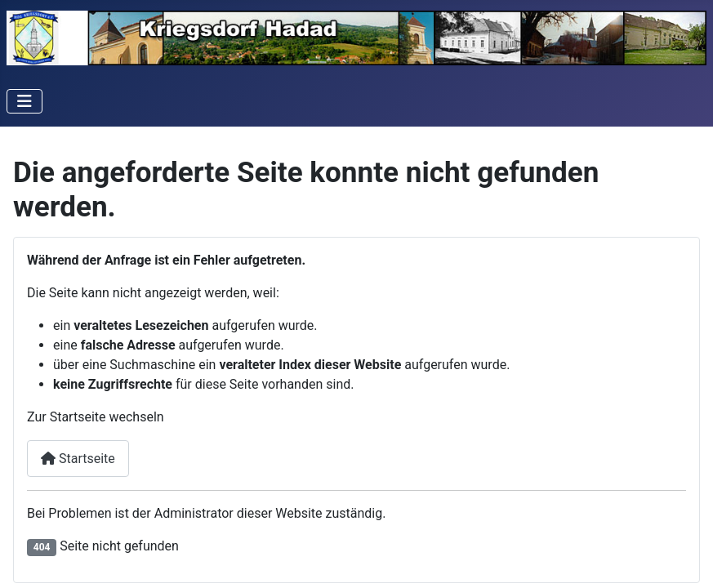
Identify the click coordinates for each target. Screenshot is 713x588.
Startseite (78, 459)
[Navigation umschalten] (25, 101)
